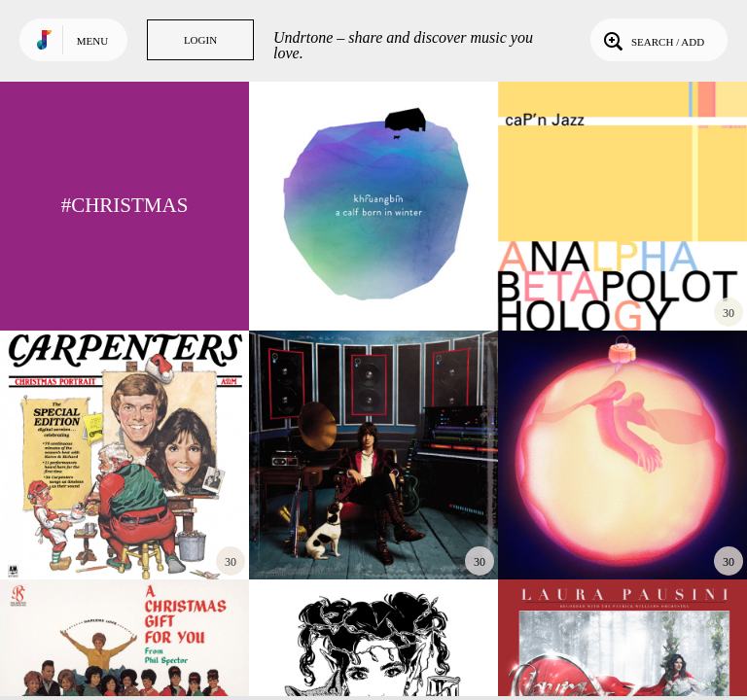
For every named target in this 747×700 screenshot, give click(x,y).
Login (200, 40)
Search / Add (652, 40)
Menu (92, 41)
